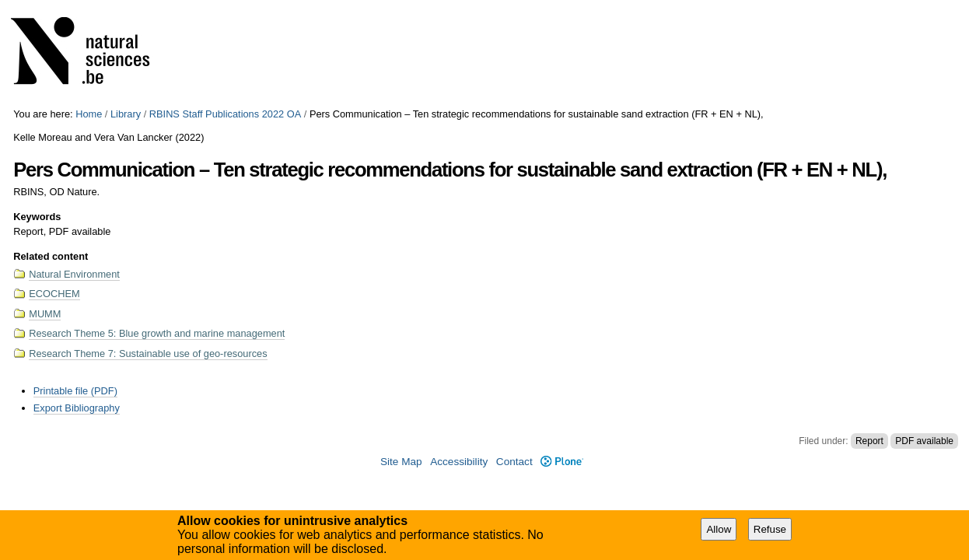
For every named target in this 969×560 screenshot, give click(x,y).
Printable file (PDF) (75, 391)
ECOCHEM (54, 294)
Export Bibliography (77, 408)
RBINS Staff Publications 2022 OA (225, 114)
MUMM (45, 314)
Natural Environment (74, 274)
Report (869, 441)
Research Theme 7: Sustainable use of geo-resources (148, 353)
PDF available (924, 441)
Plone (562, 462)
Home (89, 114)
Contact (514, 462)
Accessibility (459, 462)
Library (126, 114)
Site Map (401, 462)
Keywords (37, 217)
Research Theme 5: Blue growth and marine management (157, 333)
